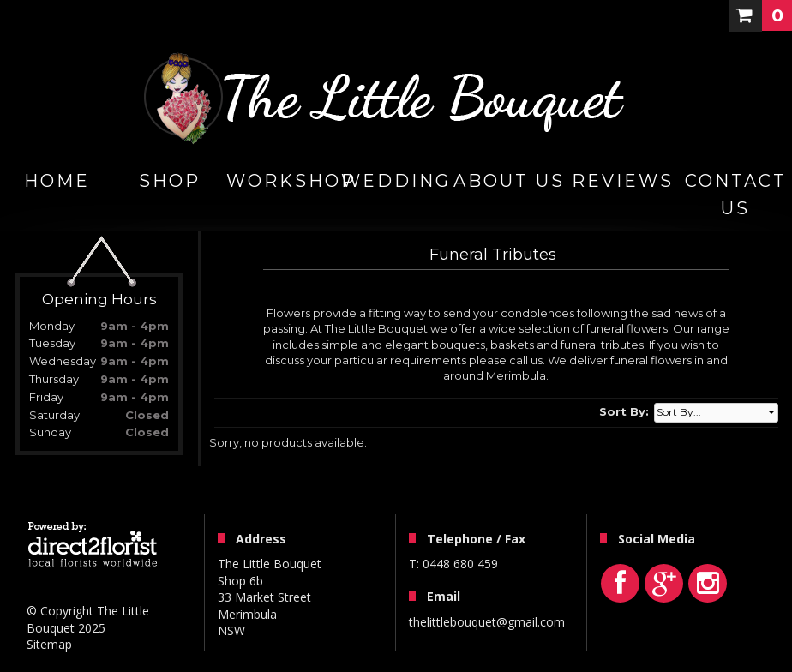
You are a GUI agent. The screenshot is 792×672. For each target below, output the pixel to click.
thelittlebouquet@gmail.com (487, 622)
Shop (170, 181)
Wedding (396, 181)
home (57, 181)
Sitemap (49, 644)
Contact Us (736, 195)
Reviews (623, 181)
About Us (509, 181)
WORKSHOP (283, 181)
